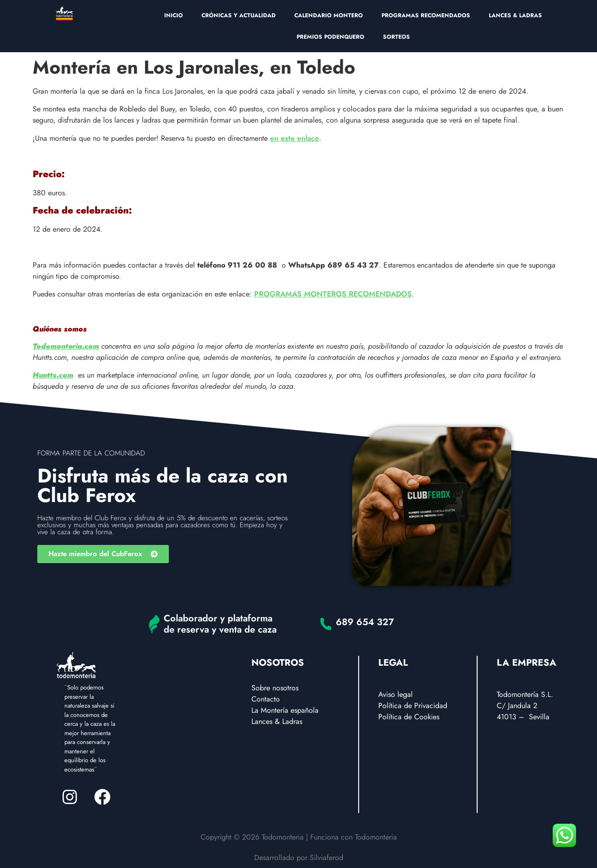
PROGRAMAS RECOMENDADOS (426, 15)
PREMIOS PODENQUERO (330, 37)
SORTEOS (396, 37)
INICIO (174, 15)
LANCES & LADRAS (515, 15)
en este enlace (295, 138)
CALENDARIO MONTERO (329, 15)
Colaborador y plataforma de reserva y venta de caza (220, 624)
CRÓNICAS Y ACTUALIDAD (239, 15)
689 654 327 (365, 622)
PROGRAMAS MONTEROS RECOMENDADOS (333, 294)
